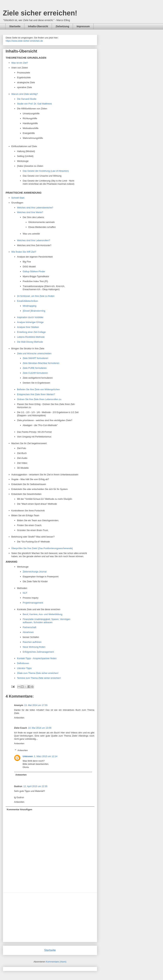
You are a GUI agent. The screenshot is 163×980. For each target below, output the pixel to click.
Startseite (15, 26)
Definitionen (23, 663)
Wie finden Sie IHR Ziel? (24, 252)
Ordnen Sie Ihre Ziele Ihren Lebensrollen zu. (39, 399)
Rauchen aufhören (32, 642)
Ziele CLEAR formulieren (35, 373)
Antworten (19, 718)
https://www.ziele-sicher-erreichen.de (24, 41)
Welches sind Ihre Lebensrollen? (34, 240)
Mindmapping (30, 306)
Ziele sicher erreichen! (40, 13)
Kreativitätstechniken (28, 301)
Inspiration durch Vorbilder (30, 317)
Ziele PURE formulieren (35, 368)
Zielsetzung (62, 26)
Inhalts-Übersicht (38, 26)
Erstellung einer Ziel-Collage (31, 332)
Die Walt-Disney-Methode (30, 342)
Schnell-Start (18, 198)
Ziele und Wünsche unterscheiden (34, 353)
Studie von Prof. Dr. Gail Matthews (34, 104)
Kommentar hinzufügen (20, 809)
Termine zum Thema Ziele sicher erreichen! (39, 678)
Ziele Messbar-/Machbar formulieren (41, 363)
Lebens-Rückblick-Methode (31, 337)
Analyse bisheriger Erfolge (30, 322)
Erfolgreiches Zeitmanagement (38, 652)
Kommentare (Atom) (56, 962)
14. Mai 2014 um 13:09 (40, 728)
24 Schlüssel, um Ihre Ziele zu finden (36, 296)
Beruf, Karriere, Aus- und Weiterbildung (43, 614)
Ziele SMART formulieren (35, 358)
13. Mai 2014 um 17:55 (36, 705)
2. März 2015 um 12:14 (46, 756)
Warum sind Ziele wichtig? (25, 94)
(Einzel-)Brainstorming (34, 311)
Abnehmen (28, 632)
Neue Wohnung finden (34, 647)
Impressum (83, 26)
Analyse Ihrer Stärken (28, 327)
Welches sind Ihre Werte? (30, 212)
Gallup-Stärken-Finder (34, 271)
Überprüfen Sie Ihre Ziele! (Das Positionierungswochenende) (42, 548)
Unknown (28, 756)
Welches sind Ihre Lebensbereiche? (35, 208)
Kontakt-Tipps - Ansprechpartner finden (37, 658)
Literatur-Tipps (24, 668)
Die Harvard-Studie (27, 99)
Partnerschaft (30, 627)
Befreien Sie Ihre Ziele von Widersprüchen (38, 389)
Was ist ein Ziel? (20, 63)
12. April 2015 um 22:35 (35, 786)
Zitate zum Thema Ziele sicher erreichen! (38, 673)
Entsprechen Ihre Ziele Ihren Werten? (36, 394)
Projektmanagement (33, 603)
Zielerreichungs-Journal (35, 572)
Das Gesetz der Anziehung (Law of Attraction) (46, 171)
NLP (25, 593)
